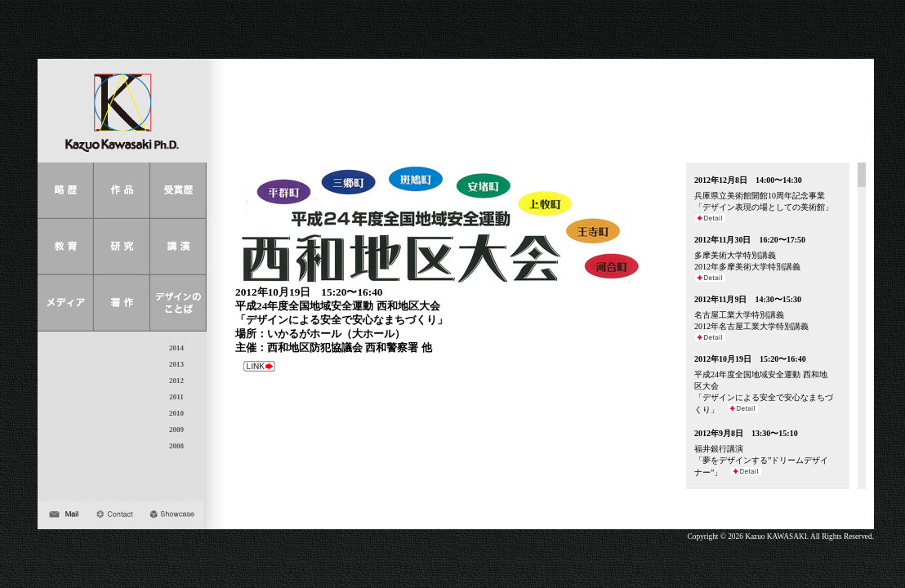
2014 (176, 348)
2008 (176, 446)
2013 (176, 364)
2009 (176, 430)
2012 (176, 381)
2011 (176, 397)
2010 (176, 413)
